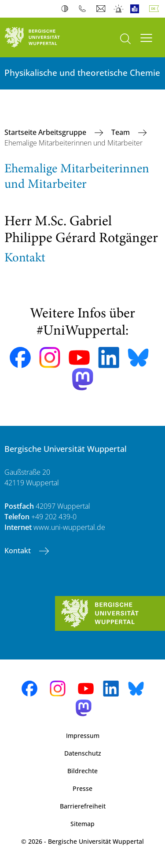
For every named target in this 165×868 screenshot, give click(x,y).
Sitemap (82, 824)
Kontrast (67, 9)
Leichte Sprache (137, 9)
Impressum (83, 736)
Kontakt (18, 551)
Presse (82, 788)
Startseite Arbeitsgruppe (46, 132)
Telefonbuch (84, 9)
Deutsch (156, 9)
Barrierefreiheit (83, 806)
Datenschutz (83, 753)
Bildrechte (82, 771)
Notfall (119, 9)
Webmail (102, 9)
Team (121, 132)
